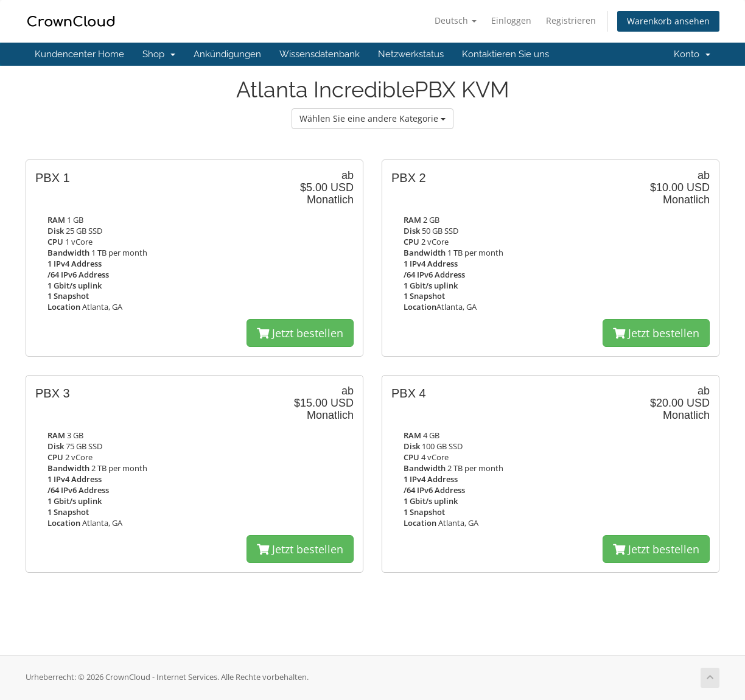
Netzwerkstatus (411, 54)
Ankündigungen (227, 54)
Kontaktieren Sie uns (505, 54)
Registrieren (571, 20)
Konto (692, 54)
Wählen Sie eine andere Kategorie (372, 118)
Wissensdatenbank (320, 54)
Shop (159, 54)
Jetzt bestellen (300, 333)
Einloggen (511, 20)
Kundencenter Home (79, 54)
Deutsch (456, 20)
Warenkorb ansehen (668, 21)
